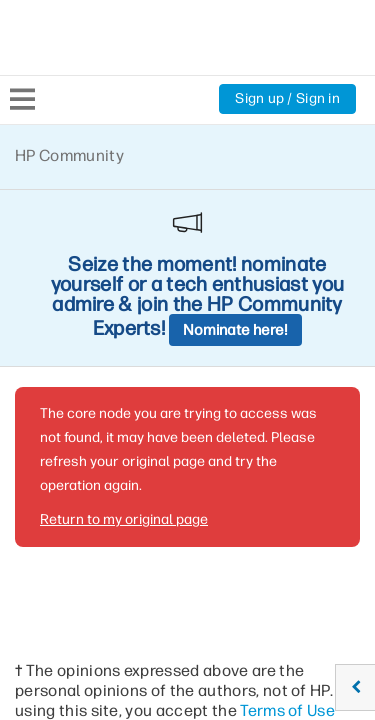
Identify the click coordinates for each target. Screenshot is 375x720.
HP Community (69, 155)
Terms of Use (287, 532)
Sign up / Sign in (287, 98)
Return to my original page (124, 341)
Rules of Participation (126, 552)
